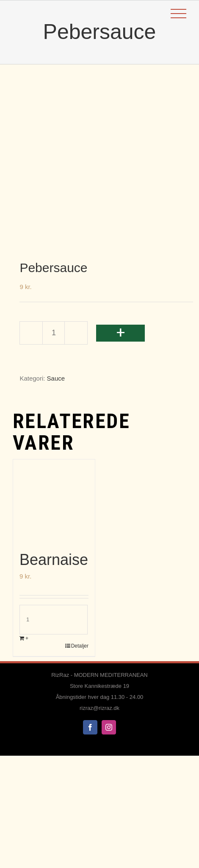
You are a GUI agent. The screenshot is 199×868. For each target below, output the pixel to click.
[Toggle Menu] (178, 14)
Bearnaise (54, 560)
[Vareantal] (54, 333)
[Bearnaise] (54, 500)
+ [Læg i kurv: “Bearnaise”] (27, 638)
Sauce (56, 378)
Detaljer (80, 646)
